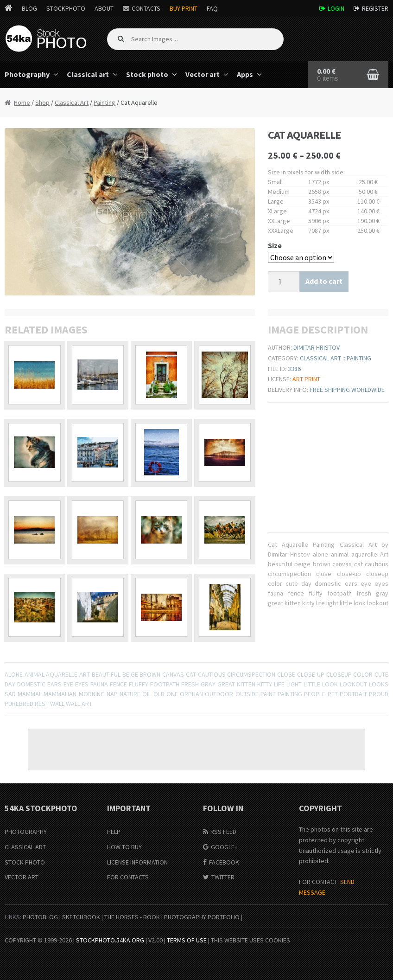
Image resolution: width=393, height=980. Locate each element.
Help (114, 832)
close (286, 674)
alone (14, 674)
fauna (99, 684)
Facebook (224, 862)
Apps (245, 74)
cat (191, 674)
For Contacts (128, 877)
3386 (294, 369)
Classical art (88, 74)
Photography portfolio (202, 917)
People (315, 694)
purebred (19, 704)
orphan (191, 694)
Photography (26, 832)
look (330, 684)
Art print (306, 379)
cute (381, 674)
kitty (265, 684)
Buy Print (184, 8)
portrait (353, 694)
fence (118, 684)
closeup (339, 674)
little (312, 684)
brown (150, 674)
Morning (92, 694)
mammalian (60, 694)
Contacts (146, 8)
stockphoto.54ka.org (110, 940)
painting (290, 694)
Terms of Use (187, 940)
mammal (30, 694)
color (363, 674)
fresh (190, 684)
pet (333, 694)
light (294, 684)
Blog (29, 8)
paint (268, 694)
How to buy (124, 847)
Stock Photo (25, 862)
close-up (311, 674)
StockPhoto (66, 8)
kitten (246, 684)
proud (379, 694)
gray (208, 684)
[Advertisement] (196, 749)
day (10, 684)
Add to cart (324, 281)
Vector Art (22, 877)
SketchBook (81, 917)
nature (130, 694)
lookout (353, 684)
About (104, 8)
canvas (173, 674)
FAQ (212, 8)
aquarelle (62, 674)
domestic (31, 684)
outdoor (219, 694)
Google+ (224, 847)
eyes (82, 684)
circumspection (251, 674)
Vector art (203, 74)
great (226, 684)
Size (275, 245)
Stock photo (147, 74)
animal (35, 674)
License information (137, 862)
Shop (42, 102)
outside (247, 694)
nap (112, 694)
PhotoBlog (40, 917)
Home (22, 102)
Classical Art (72, 102)
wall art (79, 704)
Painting (105, 102)
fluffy (139, 684)
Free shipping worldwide (347, 390)
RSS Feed (223, 832)
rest (42, 704)
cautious (212, 674)
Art (85, 674)
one (172, 694)
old (159, 694)
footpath (165, 684)
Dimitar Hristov (317, 347)
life (279, 684)
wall (57, 704)
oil (147, 694)
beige (130, 674)
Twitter (223, 877)
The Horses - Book (132, 917)
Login (336, 8)
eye (68, 684)
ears (54, 684)
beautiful (106, 674)
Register (375, 8)
